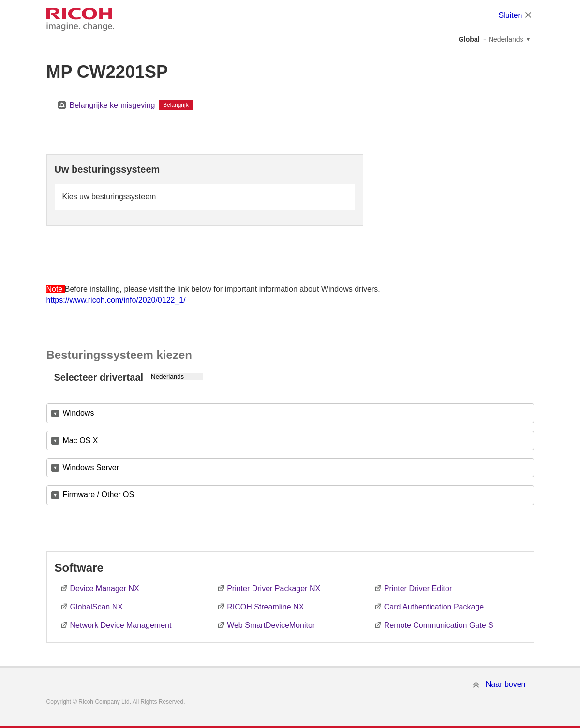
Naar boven (506, 684)
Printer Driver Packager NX (274, 588)
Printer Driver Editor (418, 588)
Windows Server (91, 468)
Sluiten (511, 15)
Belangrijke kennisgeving (112, 105)
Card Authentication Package (434, 607)
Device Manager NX (105, 588)
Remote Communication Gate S (439, 625)
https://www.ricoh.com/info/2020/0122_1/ (116, 300)
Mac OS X (81, 440)
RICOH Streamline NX (265, 607)
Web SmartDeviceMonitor (271, 625)
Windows (79, 413)
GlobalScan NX (97, 607)
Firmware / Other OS (99, 495)
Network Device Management (121, 625)
